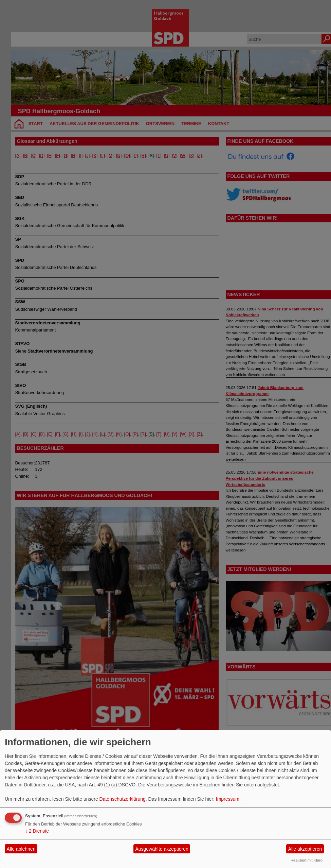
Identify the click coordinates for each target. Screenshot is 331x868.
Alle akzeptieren (305, 849)
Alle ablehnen (21, 849)
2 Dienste (37, 831)
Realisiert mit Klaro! (307, 860)
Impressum (228, 799)
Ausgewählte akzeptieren (162, 849)
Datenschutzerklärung (123, 799)
